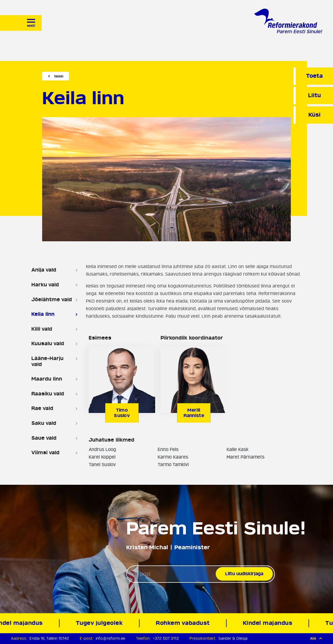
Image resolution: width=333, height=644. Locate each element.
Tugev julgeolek (101, 623)
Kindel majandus (269, 623)
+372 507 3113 (166, 638)
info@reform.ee (110, 638)
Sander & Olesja (233, 638)
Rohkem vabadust (184, 623)
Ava (316, 638)
